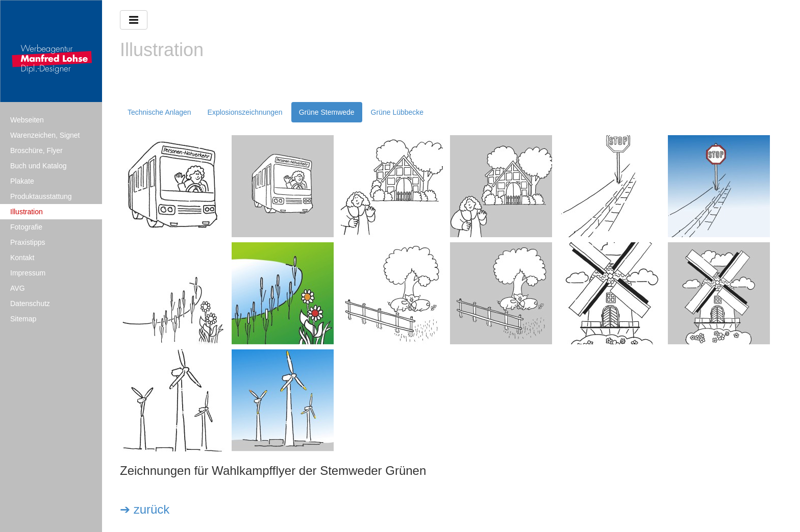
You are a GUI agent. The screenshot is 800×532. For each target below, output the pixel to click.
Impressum (28, 273)
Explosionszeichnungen (245, 112)
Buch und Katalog (39, 166)
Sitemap (23, 319)
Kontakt (22, 258)
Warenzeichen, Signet (45, 135)
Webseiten (27, 120)
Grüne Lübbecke (397, 112)
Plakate (22, 181)
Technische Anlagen (159, 112)
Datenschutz (30, 303)
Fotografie (26, 227)
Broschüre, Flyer (36, 150)
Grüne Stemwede (327, 112)
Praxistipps (28, 242)
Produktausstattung (41, 196)
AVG (18, 288)
